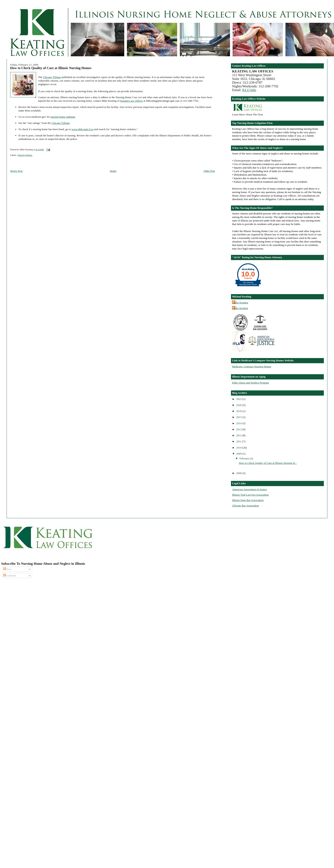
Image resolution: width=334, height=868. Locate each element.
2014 (239, 423)
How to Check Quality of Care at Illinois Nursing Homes (51, 68)
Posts (7, 569)
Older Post (209, 171)
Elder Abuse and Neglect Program (250, 383)
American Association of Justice (249, 489)
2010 (239, 448)
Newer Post (16, 171)
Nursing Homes (25, 155)
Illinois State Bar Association (248, 500)
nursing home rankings (63, 117)
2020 (239, 405)
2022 (239, 399)
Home (113, 171)
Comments (10, 576)
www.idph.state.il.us (83, 129)
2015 (239, 417)
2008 (239, 473)
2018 (239, 411)
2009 (239, 454)
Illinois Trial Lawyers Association (250, 495)
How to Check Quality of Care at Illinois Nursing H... (268, 463)
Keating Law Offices (132, 101)
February (245, 458)
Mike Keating (240, 303)
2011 (239, 441)
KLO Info (249, 90)
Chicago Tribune (52, 77)
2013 (239, 429)
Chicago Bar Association (245, 506)
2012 (239, 435)
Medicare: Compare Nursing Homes (252, 366)
